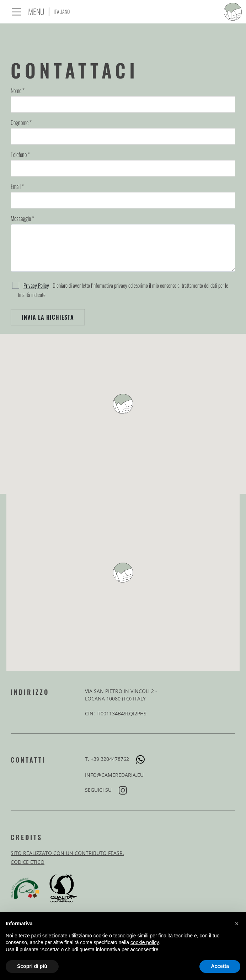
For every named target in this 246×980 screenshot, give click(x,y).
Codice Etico (28, 862)
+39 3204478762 (118, 759)
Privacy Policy (36, 285)
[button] (237, 924)
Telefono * (20, 155)
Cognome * (21, 123)
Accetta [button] (220, 966)
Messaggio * (22, 218)
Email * (17, 186)
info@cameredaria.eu (114, 775)
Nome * (18, 91)
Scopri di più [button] (32, 966)
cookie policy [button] (145, 942)
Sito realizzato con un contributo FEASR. (67, 853)
